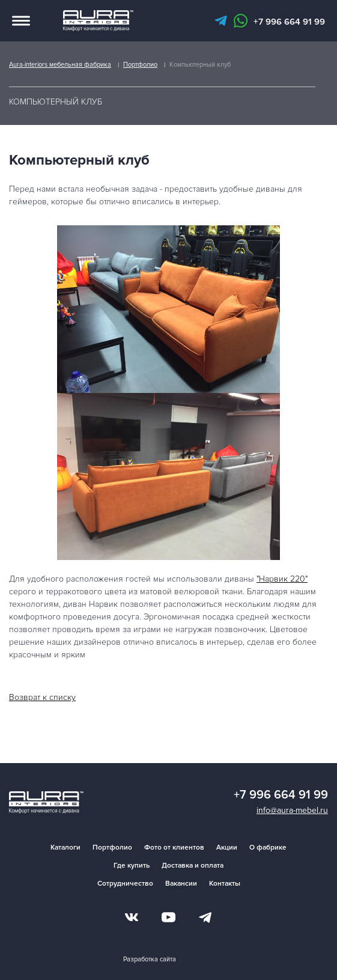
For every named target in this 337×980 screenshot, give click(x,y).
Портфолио (112, 848)
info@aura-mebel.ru (292, 810)
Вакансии (181, 884)
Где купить (132, 866)
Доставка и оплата (193, 866)
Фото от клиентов (174, 848)
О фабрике (268, 848)
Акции (227, 848)
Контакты (225, 884)
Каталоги (65, 848)
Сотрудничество (125, 884)
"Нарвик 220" (282, 579)
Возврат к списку (42, 697)
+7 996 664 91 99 (289, 22)
